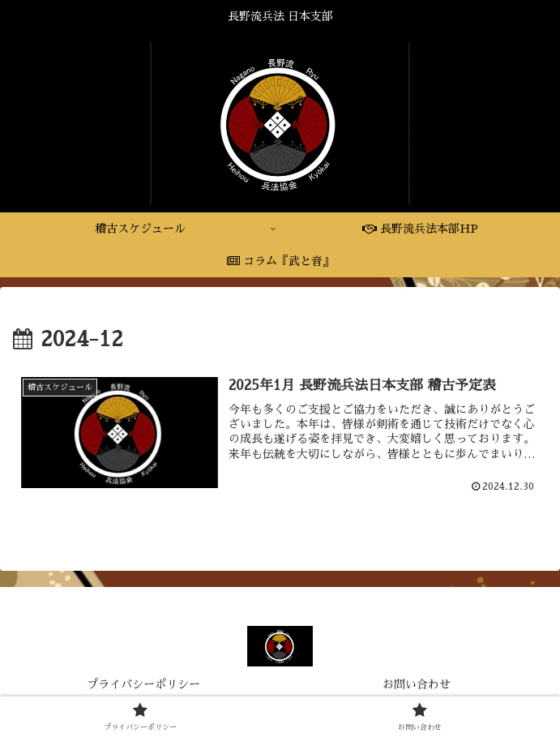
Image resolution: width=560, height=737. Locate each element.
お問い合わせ (417, 685)
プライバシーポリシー (143, 685)
